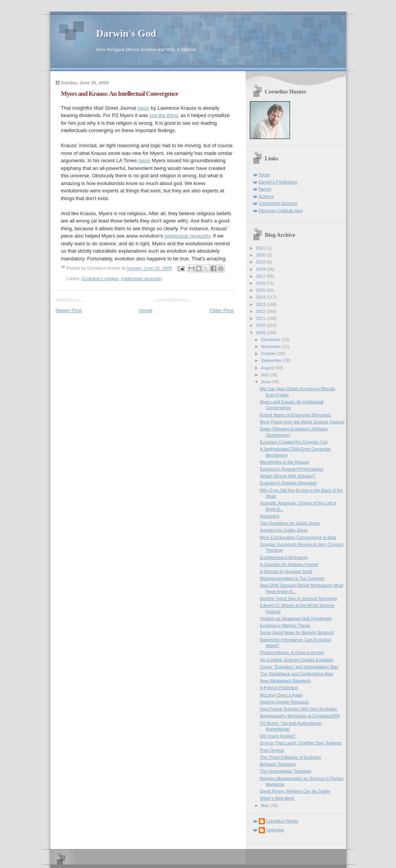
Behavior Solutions (278, 764)
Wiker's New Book (277, 798)
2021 (261, 248)
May (266, 805)
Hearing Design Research (284, 702)
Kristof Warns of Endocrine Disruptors (295, 415)
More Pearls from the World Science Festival (302, 422)
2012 (261, 311)
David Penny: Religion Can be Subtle (295, 791)
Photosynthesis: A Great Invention (292, 652)
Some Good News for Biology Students (297, 632)
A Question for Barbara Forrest (289, 564)
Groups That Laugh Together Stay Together (301, 743)
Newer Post (69, 310)
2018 (261, 269)
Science (266, 196)
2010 (261, 325)
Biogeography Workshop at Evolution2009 (300, 716)
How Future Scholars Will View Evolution (298, 709)
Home (146, 310)
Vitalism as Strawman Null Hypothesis (296, 618)
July (265, 375)
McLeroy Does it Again (281, 695)
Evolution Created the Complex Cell (294, 442)
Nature (265, 189)
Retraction (270, 516)
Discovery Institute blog (281, 211)
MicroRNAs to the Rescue (284, 462)
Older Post (221, 310)
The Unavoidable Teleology (286, 771)
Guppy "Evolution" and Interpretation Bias (299, 667)
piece (143, 108)
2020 (261, 255)
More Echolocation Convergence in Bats (298, 537)
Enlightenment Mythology (284, 557)
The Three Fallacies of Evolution (290, 757)
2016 (261, 283)
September (272, 360)
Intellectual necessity (142, 279)
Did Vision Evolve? (278, 736)
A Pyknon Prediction (279, 688)
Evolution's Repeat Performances (292, 469)
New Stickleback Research (285, 681)
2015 (261, 290)
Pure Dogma (272, 750)
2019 (261, 262)
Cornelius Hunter (282, 821)
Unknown (275, 830)
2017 (261, 276)
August (268, 368)
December (271, 340)
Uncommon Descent (278, 203)
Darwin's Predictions (278, 182)
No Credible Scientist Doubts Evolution (297, 660)
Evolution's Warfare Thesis (285, 625)
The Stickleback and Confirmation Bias (297, 674)
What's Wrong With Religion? (288, 476)
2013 (261, 304)
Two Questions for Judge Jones (290, 523)
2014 (261, 297)
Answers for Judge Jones (284, 530)
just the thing (164, 115)
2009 (261, 333)
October (269, 353)
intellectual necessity (187, 236)
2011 (261, 318)
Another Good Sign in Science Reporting (298, 598)
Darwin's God (126, 33)
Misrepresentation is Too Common (292, 578)
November (271, 347)
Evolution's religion (100, 279)
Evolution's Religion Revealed (288, 483)
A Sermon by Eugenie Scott (286, 571)
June (266, 382)
